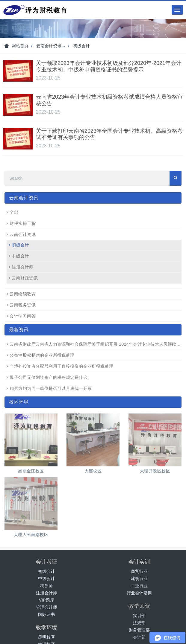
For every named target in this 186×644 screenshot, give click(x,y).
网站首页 (16, 46)
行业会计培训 (139, 593)
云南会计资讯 (51, 46)
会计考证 (46, 562)
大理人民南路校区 (31, 535)
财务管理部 (139, 630)
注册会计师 (22, 267)
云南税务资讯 (23, 305)
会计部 (139, 637)
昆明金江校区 (31, 471)
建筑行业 (139, 579)
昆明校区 (46, 637)
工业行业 (139, 586)
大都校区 (93, 471)
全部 (14, 212)
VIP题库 (47, 600)
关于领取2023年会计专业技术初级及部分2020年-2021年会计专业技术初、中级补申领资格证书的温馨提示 (109, 66)
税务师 (46, 586)
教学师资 (139, 606)
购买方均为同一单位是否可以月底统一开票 (51, 388)
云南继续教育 (23, 294)
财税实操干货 (23, 223)
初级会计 (81, 46)
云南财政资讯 (25, 278)
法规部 (139, 623)
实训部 (139, 616)
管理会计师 (46, 607)
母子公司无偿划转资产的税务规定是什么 (49, 377)
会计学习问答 (23, 316)
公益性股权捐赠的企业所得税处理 (42, 355)
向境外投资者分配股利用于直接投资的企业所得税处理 (61, 366)
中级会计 (20, 256)
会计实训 (139, 562)
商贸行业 (139, 571)
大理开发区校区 (155, 471)
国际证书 (46, 614)
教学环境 (46, 628)
